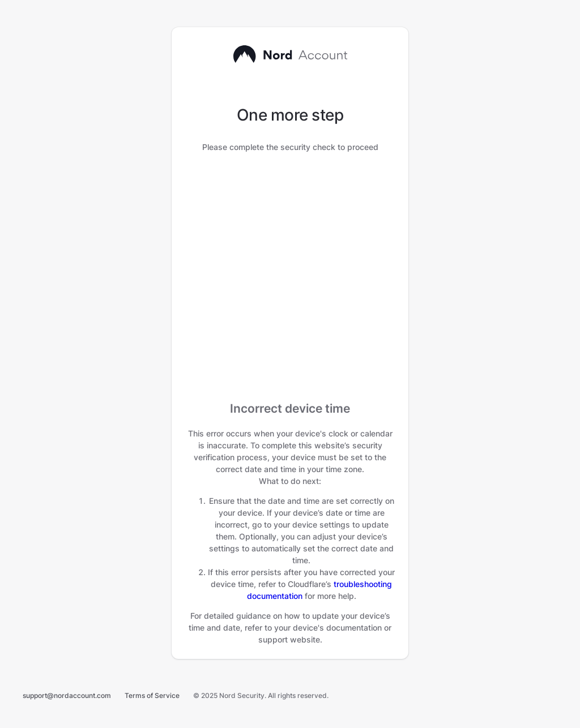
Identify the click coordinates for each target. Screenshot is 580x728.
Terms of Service (152, 695)
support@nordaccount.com (67, 695)
